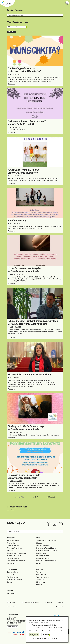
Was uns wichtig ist (43, 577)
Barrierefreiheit (12, 607)
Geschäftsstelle (41, 575)
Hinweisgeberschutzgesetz (30, 602)
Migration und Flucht (14, 556)
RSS (8, 510)
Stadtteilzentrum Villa (47, 541)
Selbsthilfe (10, 551)
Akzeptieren (34, 635)
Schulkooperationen (43, 558)
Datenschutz (11, 602)
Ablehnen (45, 635)
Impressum (48, 602)
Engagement (12, 569)
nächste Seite (51, 497)
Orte (38, 538)
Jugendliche (11, 543)
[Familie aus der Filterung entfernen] (15, 32)
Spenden (10, 582)
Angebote (11, 538)
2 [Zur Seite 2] (36, 497)
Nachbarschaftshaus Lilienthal (46, 548)
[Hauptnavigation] (67, 3)
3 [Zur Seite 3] (37, 497)
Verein (39, 572)
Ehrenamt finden (13, 572)
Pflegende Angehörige (14, 548)
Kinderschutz (41, 582)
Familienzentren (42, 553)
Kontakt (60, 602)
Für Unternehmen (13, 577)
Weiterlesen (32, 84)
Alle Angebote (12, 563)
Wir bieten (11, 575)
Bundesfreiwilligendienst (15, 580)
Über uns (40, 569)
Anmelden (59, 607)
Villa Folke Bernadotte (44, 546)
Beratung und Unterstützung (16, 553)
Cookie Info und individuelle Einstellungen (45, 638)
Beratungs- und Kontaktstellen (46, 561)
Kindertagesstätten (43, 556)
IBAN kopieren (12, 627)
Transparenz (40, 580)
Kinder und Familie (13, 541)
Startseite (10, 10)
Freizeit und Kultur (13, 558)
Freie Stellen (11, 594)
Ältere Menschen (13, 546)
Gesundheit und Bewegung (16, 561)
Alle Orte (39, 563)
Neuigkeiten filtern (17, 27)
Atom (13, 510)
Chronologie (40, 585)
